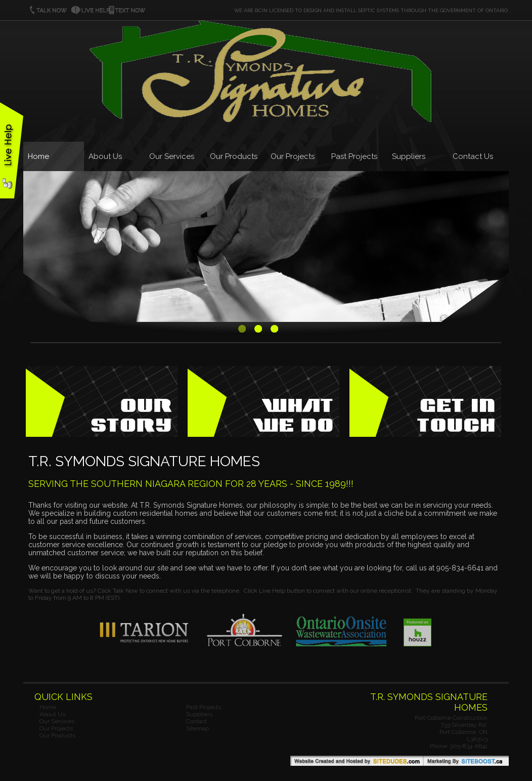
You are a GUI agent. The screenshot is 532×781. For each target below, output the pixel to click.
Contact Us (473, 156)
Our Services (172, 156)
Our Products (234, 156)
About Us (105, 156)
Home (38, 156)
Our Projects (293, 156)
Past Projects (354, 156)
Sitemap (197, 728)
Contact (196, 721)
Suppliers (409, 156)
